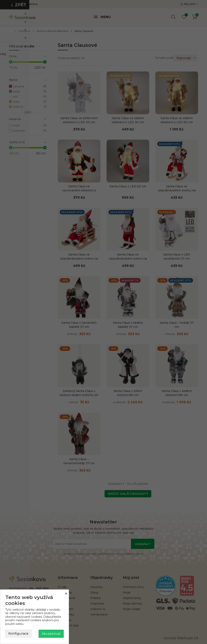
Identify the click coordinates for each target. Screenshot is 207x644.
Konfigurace (18, 634)
